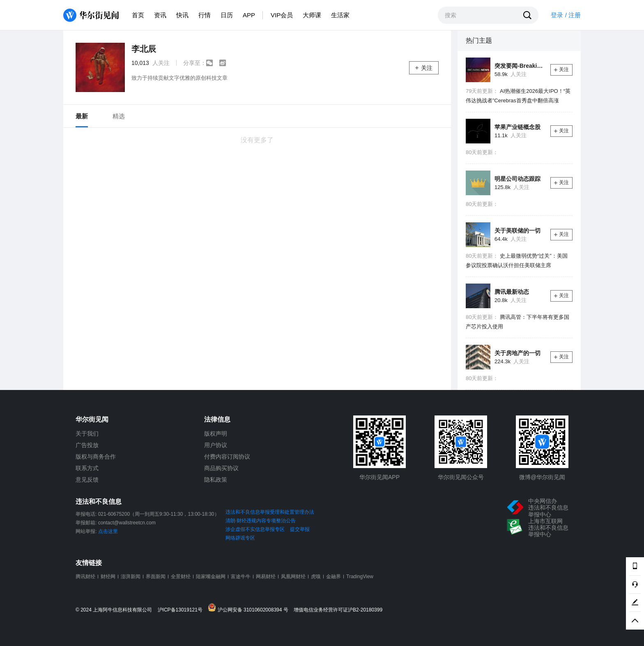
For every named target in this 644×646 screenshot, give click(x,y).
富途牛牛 (241, 577)
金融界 (333, 577)
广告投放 (87, 445)
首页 (138, 15)
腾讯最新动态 (512, 292)
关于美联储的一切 (517, 231)
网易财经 (266, 577)
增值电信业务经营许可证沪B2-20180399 (338, 610)
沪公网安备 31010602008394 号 (250, 608)
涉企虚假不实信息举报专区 (255, 529)
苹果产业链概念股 (517, 127)
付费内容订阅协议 (227, 457)
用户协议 (216, 445)
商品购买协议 (221, 468)
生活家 (340, 15)
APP (249, 15)
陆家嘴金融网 (211, 577)
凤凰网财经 (293, 577)
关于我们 (87, 434)
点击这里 (108, 531)
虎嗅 (316, 577)
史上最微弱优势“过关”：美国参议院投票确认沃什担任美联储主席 (517, 261)
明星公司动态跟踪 (517, 179)
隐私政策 (216, 480)
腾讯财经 (85, 577)
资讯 (160, 15)
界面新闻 (156, 577)
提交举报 (300, 529)
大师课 (312, 15)
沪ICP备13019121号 (182, 610)
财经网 (108, 577)
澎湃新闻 (131, 577)
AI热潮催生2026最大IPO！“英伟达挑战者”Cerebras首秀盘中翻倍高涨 (518, 96)
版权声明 (216, 434)
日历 (227, 15)
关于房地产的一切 (517, 353)
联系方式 (87, 468)
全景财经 (181, 577)
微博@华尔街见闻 (542, 477)
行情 (205, 15)
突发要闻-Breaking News (519, 66)
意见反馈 (87, 480)
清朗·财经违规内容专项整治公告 (261, 521)
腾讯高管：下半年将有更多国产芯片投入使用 (517, 322)
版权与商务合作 (96, 457)
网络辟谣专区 (240, 538)
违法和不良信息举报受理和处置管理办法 (270, 512)
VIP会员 (282, 15)
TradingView (360, 577)
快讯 (182, 15)
